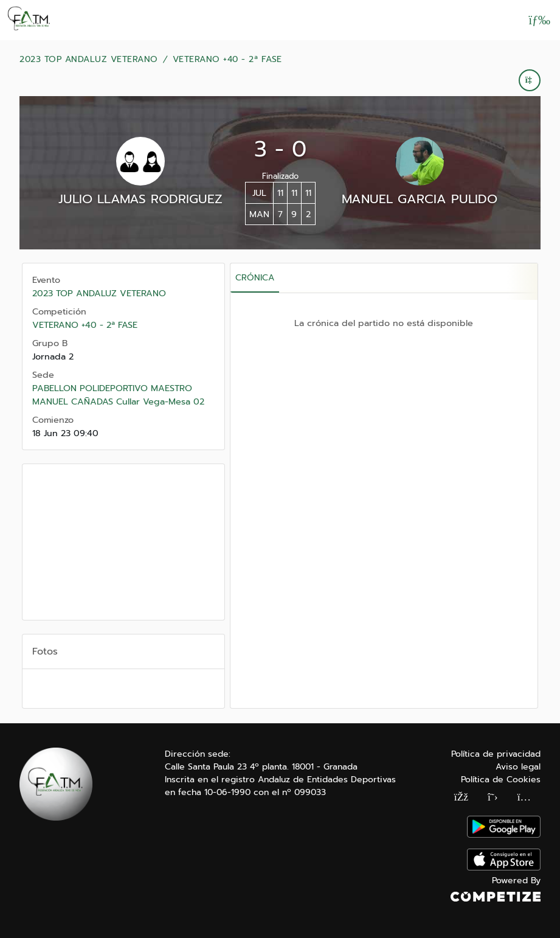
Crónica (255, 278)
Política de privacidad (496, 754)
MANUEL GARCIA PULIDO (420, 199)
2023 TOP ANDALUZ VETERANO (89, 60)
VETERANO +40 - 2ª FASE (227, 60)
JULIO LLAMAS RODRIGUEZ (140, 199)
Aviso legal (518, 767)
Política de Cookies (501, 780)
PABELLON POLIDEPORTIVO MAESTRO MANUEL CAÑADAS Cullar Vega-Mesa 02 (118, 395)
